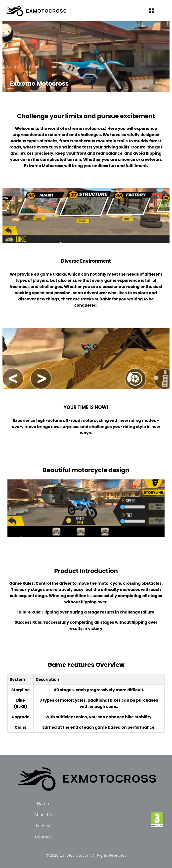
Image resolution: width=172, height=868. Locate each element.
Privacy (43, 826)
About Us (43, 815)
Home (43, 804)
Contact (43, 837)
